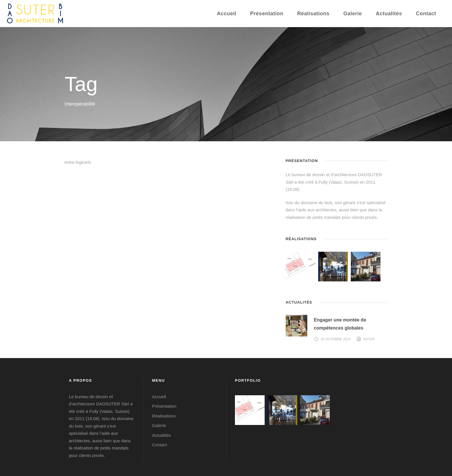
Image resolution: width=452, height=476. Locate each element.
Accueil (227, 14)
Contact (426, 14)
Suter (369, 339)
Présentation (267, 14)
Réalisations (313, 14)
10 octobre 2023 (336, 339)
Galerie (353, 14)
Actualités (389, 14)
